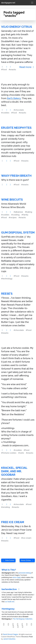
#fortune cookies (9, 453)
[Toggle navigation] (32, 3)
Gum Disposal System (18, 232)
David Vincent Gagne (10, 634)
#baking (29, 212)
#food (4, 69)
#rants (21, 453)
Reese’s (7, 294)
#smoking (5, 507)
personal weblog (25, 573)
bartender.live (11, 589)
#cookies (5, 113)
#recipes (13, 217)
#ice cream (26, 538)
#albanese (18, 212)
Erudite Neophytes (16, 128)
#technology (7, 279)
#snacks (12, 69)
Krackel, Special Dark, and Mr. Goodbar (14, 471)
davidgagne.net (8, 3)
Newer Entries (27, 560)
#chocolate (19, 110)
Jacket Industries (9, 639)
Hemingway (8, 609)
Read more (27, 67)
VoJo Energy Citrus (17, 27)
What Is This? (9, 570)
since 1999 (17, 577)
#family (25, 215)
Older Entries (8, 560)
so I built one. (10, 602)
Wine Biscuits (12, 200)
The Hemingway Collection (22, 619)
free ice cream (13, 522)
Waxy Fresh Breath (16, 176)
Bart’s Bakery (14, 98)
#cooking (15, 215)
